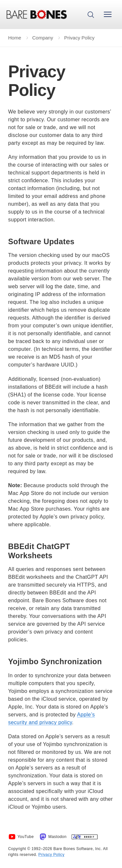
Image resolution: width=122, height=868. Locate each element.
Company (43, 38)
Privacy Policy (51, 855)
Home (15, 38)
